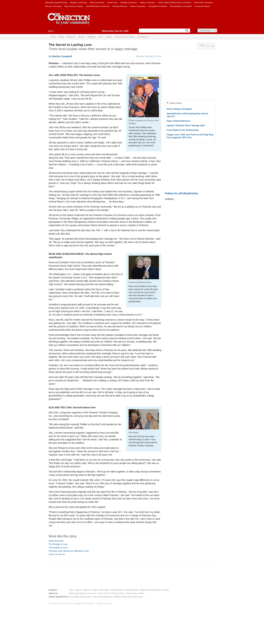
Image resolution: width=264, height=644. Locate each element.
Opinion (87, 590)
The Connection (69, 21)
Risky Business (56, 541)
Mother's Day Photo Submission (129, 597)
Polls (101, 37)
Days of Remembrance (178, 121)
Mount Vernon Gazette (74, 6)
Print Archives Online (125, 37)
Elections (71, 37)
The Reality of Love (58, 544)
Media (109, 37)
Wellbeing (144, 590)
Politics (95, 590)
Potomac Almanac (120, 6)
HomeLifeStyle (131, 590)
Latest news (175, 103)
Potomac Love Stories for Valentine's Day (69, 551)
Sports (81, 37)
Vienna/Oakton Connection (181, 6)
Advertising (80, 593)
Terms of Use (104, 593)
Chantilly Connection (129, 3)
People (166, 590)
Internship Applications (103, 597)
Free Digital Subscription (80, 597)
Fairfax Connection (147, 3)
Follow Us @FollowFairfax (182, 193)
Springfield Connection (158, 6)
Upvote (208, 46)
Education (104, 590)
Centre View (112, 3)
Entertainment (117, 590)
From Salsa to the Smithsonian (183, 130)
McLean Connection (54, 6)
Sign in (51, 31)
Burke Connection (97, 3)
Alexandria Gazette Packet (56, 3)
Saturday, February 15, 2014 (149, 56)
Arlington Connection (78, 3)
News (61, 37)
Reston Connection (138, 6)
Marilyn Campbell (62, 56)
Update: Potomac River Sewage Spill (186, 125)
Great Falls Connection (203, 3)
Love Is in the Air (57, 554)
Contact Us (143, 37)
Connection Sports (202, 6)
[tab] (190, 103)
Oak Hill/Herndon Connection (98, 6)
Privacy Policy (118, 593)
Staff (71, 593)
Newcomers (155, 590)
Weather (92, 37)
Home (53, 37)
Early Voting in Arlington (179, 109)
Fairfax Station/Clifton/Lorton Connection (175, 3)
